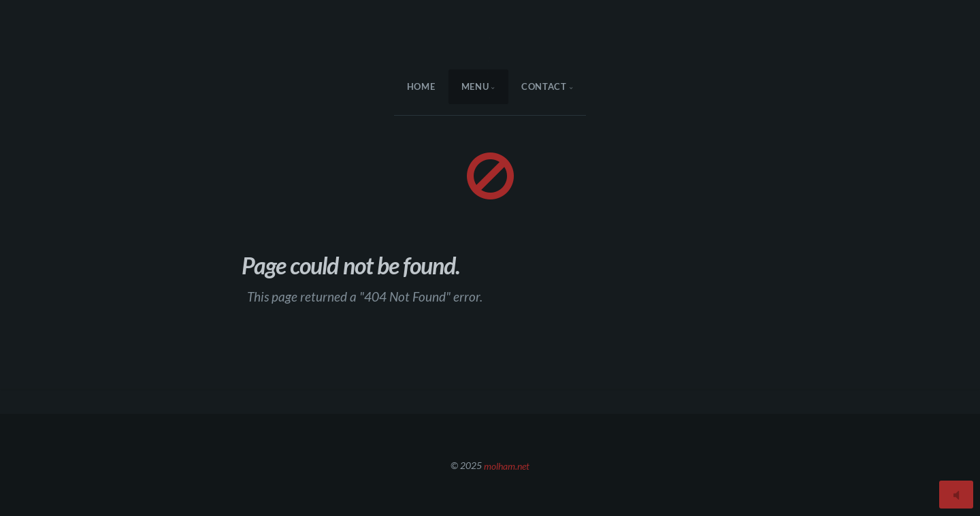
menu (475, 86)
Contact (544, 86)
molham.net (507, 465)
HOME (421, 86)
